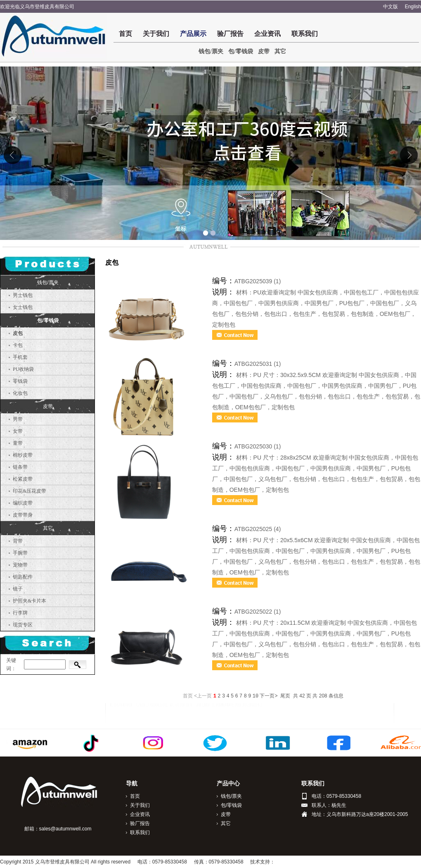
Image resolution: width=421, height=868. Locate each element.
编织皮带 (23, 503)
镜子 (18, 589)
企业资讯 (267, 34)
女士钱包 (23, 307)
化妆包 (20, 393)
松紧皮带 (23, 479)
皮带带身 (23, 515)
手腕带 (20, 553)
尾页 (285, 696)
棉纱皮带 (23, 455)
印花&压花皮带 (30, 491)
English (413, 7)
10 (255, 696)
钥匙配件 (23, 577)
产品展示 (193, 34)
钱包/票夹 (211, 51)
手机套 (20, 357)
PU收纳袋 (23, 369)
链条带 (20, 467)
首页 (125, 34)
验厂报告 (230, 34)
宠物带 (20, 565)
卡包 (18, 345)
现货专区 (23, 625)
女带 (18, 431)
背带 (18, 541)
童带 (18, 443)
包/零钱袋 (241, 51)
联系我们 (305, 34)
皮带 (264, 51)
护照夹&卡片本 (30, 601)
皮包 (18, 333)
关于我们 (156, 34)
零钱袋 (20, 381)
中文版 (390, 7)
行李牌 (20, 613)
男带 (18, 419)
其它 (280, 51)
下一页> (268, 696)
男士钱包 (23, 295)
